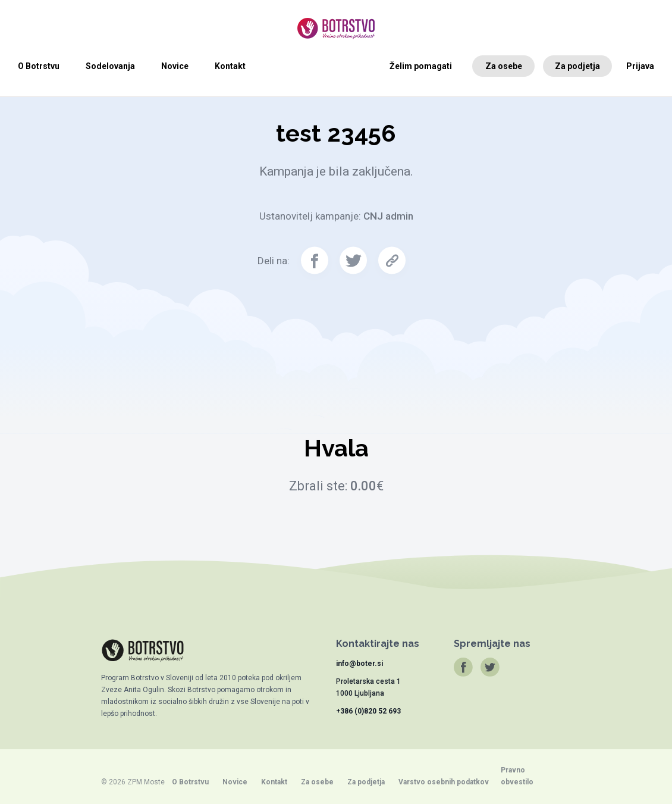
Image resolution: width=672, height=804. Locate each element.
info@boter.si (359, 664)
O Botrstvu (39, 66)
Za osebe (504, 66)
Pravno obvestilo (517, 776)
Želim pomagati (421, 66)
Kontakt (230, 66)
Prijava (640, 66)
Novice (175, 66)
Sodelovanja (110, 66)
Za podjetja (577, 66)
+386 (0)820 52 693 (368, 711)
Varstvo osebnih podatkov (444, 782)
